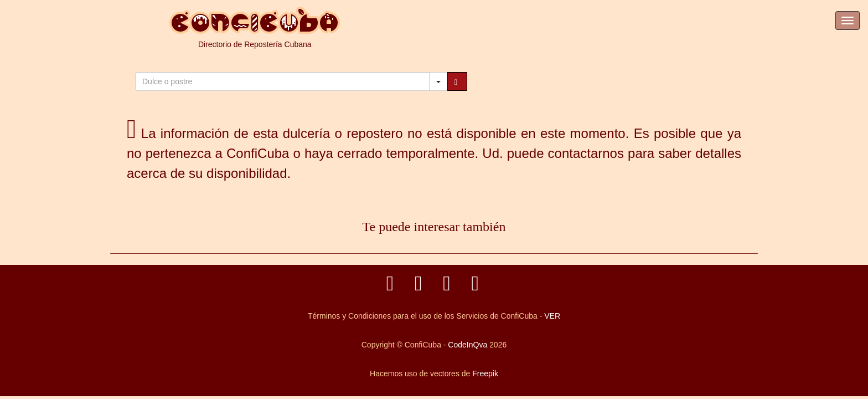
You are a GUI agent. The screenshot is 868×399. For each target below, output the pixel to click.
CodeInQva (467, 345)
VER (552, 316)
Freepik (485, 374)
